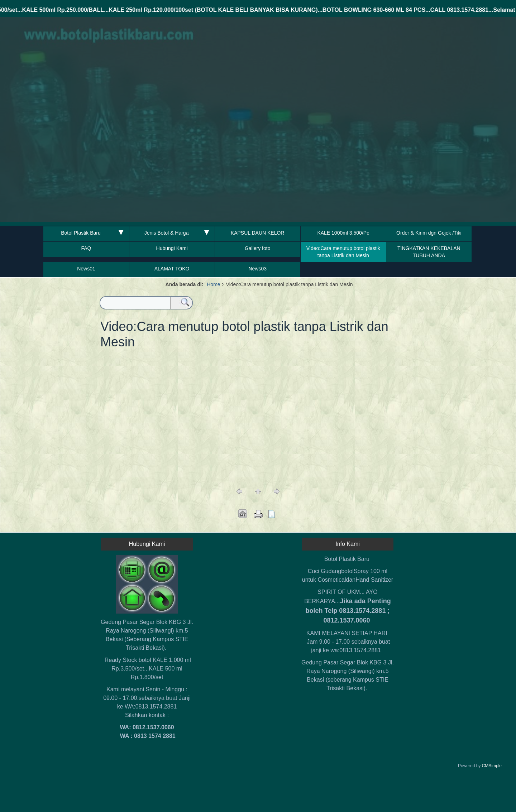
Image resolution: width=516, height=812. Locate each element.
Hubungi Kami (172, 248)
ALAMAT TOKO (172, 269)
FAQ (86, 248)
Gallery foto (258, 248)
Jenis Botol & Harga (167, 233)
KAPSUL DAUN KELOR (258, 233)
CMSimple (492, 766)
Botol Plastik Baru (81, 233)
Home (213, 284)
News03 (257, 269)
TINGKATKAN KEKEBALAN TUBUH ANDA (429, 252)
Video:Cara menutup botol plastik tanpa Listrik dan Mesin (343, 252)
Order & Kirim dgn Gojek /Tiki (429, 233)
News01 (86, 269)
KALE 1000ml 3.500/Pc (343, 233)
